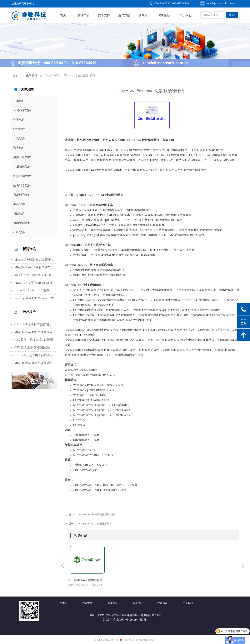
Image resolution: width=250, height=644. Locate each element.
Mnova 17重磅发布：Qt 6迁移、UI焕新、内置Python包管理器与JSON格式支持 (36, 260)
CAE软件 (19, 232)
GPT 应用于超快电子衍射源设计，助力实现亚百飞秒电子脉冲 (36, 355)
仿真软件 (19, 101)
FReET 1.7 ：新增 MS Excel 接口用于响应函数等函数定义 (36, 283)
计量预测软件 (22, 167)
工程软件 (19, 138)
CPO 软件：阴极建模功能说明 (34, 340)
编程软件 (19, 204)
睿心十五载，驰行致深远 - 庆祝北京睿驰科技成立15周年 (36, 275)
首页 (16, 76)
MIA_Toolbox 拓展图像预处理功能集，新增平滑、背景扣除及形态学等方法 (36, 363)
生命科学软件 (22, 185)
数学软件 (19, 148)
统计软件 (19, 129)
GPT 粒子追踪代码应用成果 (32, 348)
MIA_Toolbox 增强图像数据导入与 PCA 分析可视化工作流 (36, 332)
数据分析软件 (22, 157)
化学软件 (19, 120)
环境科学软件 (22, 110)
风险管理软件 (22, 223)
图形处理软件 (22, 176)
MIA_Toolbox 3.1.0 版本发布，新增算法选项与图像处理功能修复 (36, 267)
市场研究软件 (22, 195)
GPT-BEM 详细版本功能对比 (33, 324)
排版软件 (19, 214)
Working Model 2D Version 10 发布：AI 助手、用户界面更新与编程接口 (36, 298)
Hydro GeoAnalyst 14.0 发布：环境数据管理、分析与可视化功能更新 (36, 290)
